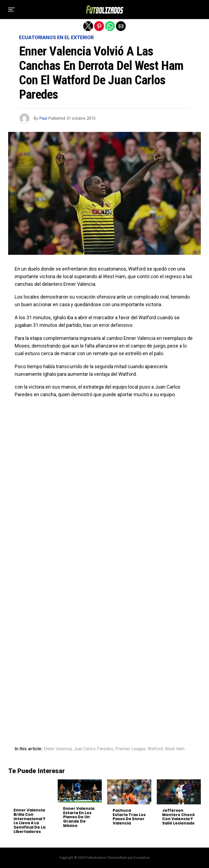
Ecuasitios (142, 858)
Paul (43, 118)
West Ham (175, 749)
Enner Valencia (58, 749)
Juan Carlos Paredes (93, 749)
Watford (155, 749)
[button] (11, 10)
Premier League (130, 749)
